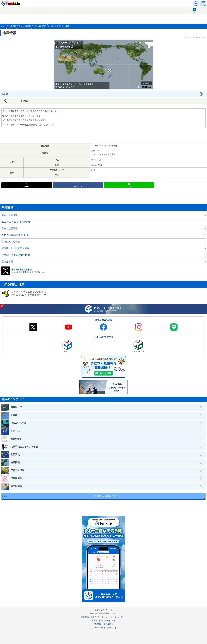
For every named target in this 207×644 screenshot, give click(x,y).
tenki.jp (11, 4)
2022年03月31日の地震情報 (16, 222)
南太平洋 (95, 151)
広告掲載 (93, 621)
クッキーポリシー (118, 617)
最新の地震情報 (9, 215)
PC (111, 610)
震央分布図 (7, 262)
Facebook (78, 186)
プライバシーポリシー (100, 617)
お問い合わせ (105, 621)
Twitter (27, 186)
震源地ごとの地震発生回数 (15, 248)
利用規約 (85, 617)
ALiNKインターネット (107, 628)
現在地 (195, 12)
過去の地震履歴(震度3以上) (16, 235)
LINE (129, 186)
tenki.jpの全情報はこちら (106, 496)
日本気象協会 (107, 624)
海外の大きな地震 (11, 242)
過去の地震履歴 (9, 228)
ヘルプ (114, 621)
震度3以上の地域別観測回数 (16, 255)
